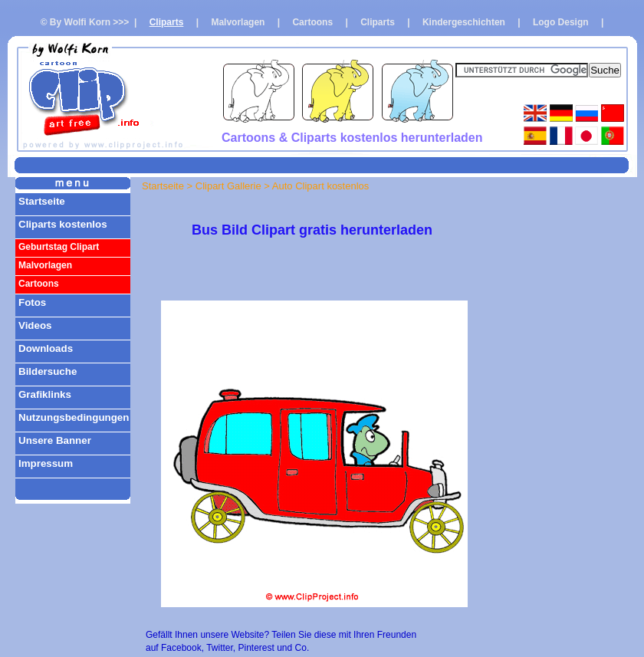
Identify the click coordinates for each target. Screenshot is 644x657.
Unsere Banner (55, 440)
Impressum (46, 463)
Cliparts (167, 22)
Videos (35, 325)
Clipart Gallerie (228, 186)
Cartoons (312, 22)
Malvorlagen (238, 22)
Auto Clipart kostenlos (320, 186)
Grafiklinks (45, 394)
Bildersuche (48, 371)
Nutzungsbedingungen (74, 417)
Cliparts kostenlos (63, 224)
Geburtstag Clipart (59, 247)
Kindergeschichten (464, 22)
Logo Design (561, 22)
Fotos (32, 302)
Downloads (46, 348)
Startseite (42, 201)
